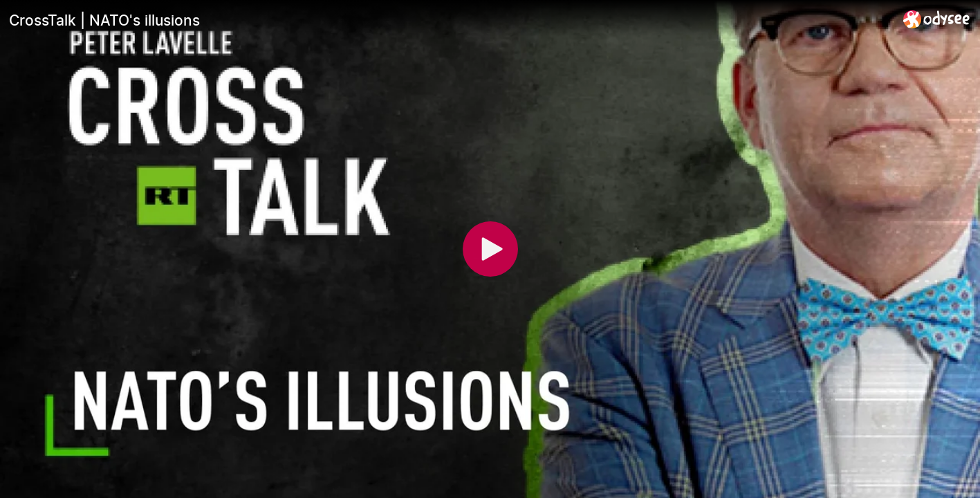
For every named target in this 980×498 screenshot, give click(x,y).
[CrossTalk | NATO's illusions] (451, 20)
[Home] (937, 19)
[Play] (490, 249)
